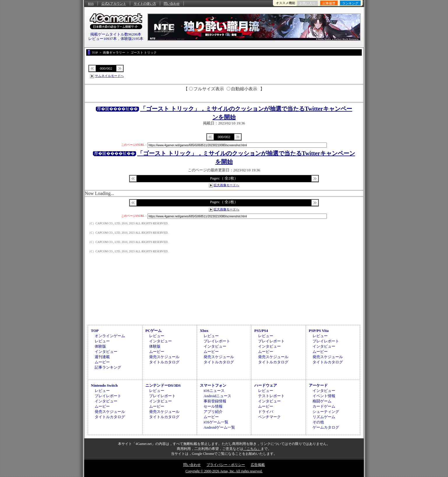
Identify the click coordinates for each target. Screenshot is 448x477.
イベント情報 (324, 396)
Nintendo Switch (104, 385)
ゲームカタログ (326, 427)
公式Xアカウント (114, 3)
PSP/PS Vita (319, 331)
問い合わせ (172, 3)
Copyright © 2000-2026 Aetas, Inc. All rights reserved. (224, 471)
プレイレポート (217, 341)
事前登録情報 (215, 401)
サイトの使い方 (145, 3)
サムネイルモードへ (109, 76)
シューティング (326, 412)
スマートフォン (213, 385)
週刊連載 (102, 357)
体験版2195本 (132, 39)
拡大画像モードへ (226, 185)
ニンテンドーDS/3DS (163, 385)
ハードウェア (266, 385)
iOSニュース (214, 391)
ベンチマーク (269, 417)
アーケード (318, 385)
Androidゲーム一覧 (219, 427)
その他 (318, 422)
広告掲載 (258, 465)
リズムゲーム (324, 417)
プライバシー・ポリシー (226, 465)
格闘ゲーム (322, 401)
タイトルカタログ (164, 362)
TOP (95, 331)
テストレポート (271, 396)
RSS (91, 3)
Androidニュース (217, 396)
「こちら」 (252, 449)
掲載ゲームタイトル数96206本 (116, 34)
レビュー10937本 (103, 39)
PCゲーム (154, 331)
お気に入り (307, 3)
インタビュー (106, 352)
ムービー (102, 362)
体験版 (100, 346)
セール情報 (213, 406)
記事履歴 (329, 3)
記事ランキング (108, 367)
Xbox (204, 331)
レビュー (102, 341)
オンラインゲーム (110, 336)
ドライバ (266, 412)
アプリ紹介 (213, 412)
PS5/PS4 (261, 331)
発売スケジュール (164, 357)
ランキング (350, 3)
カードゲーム (324, 406)
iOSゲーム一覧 (216, 422)
